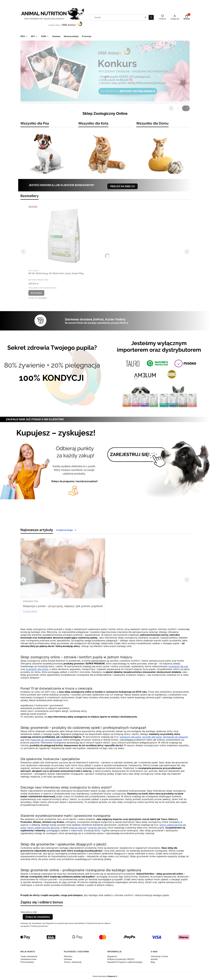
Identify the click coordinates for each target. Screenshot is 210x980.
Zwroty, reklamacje (73, 962)
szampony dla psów (130, 737)
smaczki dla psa (78, 828)
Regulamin (112, 956)
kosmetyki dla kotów (37, 669)
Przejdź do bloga (66, 530)
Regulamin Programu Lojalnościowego (125, 962)
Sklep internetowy (104, 976)
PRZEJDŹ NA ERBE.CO (122, 186)
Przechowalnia (27, 962)
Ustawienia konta (28, 959)
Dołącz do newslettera (38, 917)
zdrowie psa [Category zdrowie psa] (30, 601)
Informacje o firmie (159, 956)
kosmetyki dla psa (178, 666)
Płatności (68, 956)
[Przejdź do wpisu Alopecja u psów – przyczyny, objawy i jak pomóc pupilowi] (63, 568)
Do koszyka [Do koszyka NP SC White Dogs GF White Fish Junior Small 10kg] (36, 293)
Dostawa (68, 959)
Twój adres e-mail (29, 912)
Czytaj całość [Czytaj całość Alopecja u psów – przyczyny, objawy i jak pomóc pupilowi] (30, 611)
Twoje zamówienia (29, 956)
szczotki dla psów (152, 737)
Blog (153, 962)
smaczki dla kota (97, 828)
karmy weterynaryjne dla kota (43, 828)
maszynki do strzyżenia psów (46, 740)
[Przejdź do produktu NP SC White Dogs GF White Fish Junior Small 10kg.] (64, 236)
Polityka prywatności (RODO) (121, 959)
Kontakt (154, 959)
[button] (151, 17)
